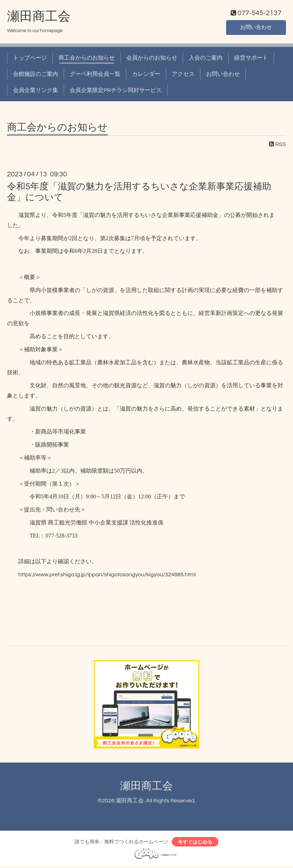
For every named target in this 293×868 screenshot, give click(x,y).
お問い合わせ (256, 28)
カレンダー (146, 76)
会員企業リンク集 (36, 92)
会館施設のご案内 (36, 76)
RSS (278, 146)
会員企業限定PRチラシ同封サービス (116, 92)
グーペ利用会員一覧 (95, 76)
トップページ (30, 59)
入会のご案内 (206, 59)
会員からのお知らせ (152, 59)
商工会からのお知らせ (87, 59)
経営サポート (251, 59)
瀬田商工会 (39, 18)
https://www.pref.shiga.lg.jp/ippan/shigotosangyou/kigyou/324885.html (107, 576)
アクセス (183, 76)
